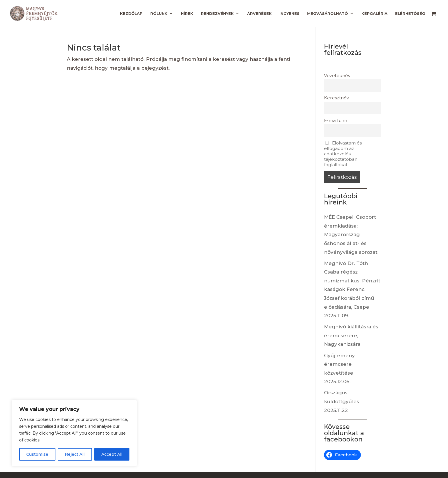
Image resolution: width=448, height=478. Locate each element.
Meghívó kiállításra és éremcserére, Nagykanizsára (351, 335)
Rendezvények (217, 14)
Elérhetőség (410, 14)
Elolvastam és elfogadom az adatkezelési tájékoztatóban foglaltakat (343, 154)
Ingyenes (289, 14)
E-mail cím (336, 120)
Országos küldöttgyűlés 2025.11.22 (342, 401)
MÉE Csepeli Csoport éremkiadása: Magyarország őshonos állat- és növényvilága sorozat (351, 234)
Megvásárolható (328, 14)
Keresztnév (336, 98)
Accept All (112, 454)
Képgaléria (374, 14)
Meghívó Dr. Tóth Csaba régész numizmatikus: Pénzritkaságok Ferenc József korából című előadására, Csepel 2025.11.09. (352, 290)
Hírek (187, 14)
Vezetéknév (337, 76)
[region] (74, 433)
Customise (37, 454)
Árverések (259, 14)
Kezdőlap (131, 14)
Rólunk (159, 14)
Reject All (75, 454)
